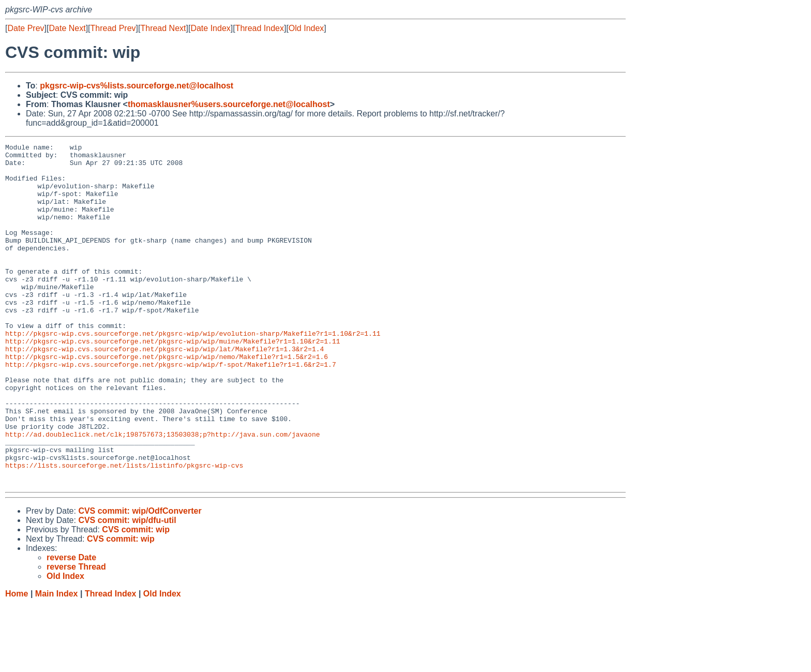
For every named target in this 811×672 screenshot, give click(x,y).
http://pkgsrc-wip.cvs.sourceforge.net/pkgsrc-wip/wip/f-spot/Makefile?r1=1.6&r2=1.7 (171, 409)
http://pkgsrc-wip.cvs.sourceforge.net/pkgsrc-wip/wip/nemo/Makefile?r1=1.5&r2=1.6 (167, 400)
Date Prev (26, 28)
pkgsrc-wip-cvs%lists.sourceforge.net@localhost (137, 86)
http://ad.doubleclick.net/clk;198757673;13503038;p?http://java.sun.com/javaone (162, 493)
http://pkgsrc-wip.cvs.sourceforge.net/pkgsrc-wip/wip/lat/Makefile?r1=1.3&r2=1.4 (164, 391)
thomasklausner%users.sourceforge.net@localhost (229, 104)
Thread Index (260, 28)
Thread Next (163, 28)
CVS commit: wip (136, 598)
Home (17, 662)
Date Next (67, 28)
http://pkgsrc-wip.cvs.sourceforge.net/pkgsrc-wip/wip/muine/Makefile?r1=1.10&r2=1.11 (172, 381)
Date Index (210, 28)
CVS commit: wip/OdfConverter (140, 579)
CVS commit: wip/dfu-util (127, 588)
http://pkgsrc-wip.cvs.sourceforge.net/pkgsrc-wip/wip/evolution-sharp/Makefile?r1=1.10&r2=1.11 (193, 372)
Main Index (57, 662)
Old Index (306, 28)
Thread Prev (113, 28)
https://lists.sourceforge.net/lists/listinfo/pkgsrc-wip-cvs (124, 530)
